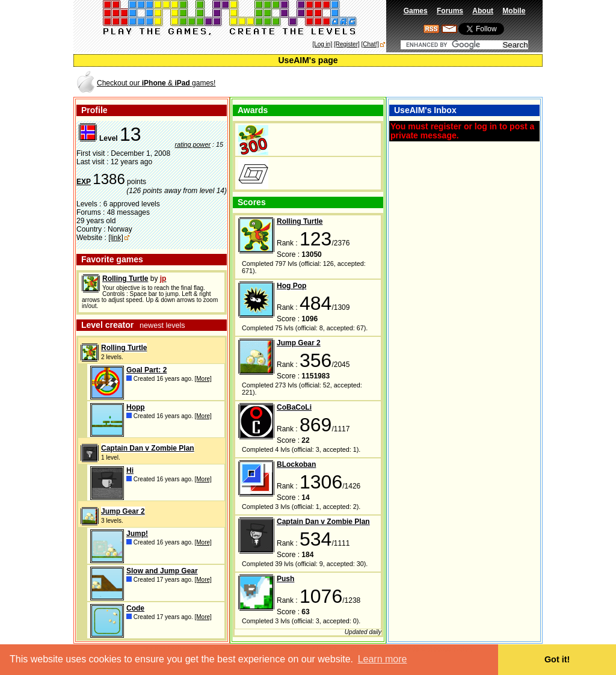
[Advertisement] (401, 82)
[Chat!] (370, 44)
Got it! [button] (557, 659)
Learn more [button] (383, 659)
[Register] (347, 44)
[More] (203, 379)
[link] (116, 238)
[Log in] (322, 44)
